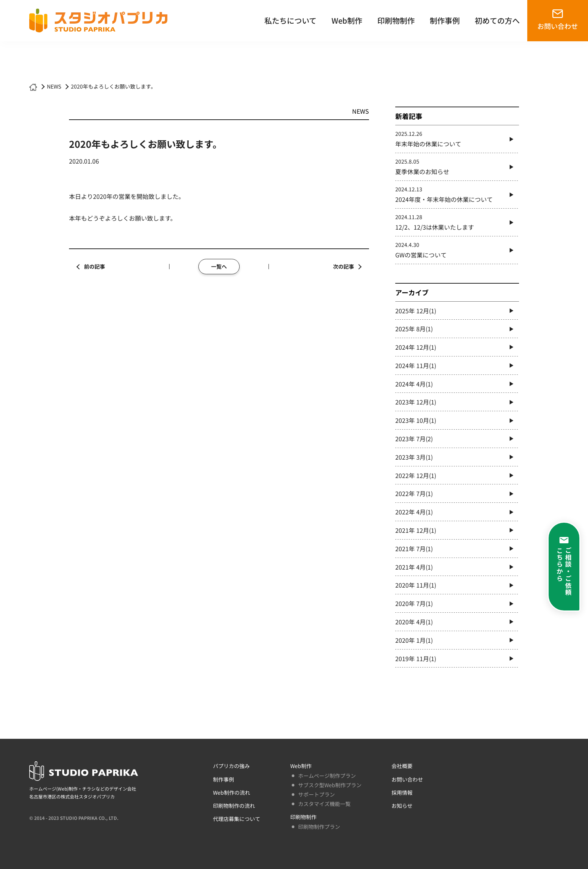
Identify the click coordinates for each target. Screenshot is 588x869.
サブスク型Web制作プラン (330, 785)
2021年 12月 (416, 530)
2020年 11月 (416, 585)
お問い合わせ (558, 26)
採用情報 (402, 792)
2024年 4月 (414, 384)
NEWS (54, 86)
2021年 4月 (414, 567)
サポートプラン (316, 794)
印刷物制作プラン (319, 827)
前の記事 (94, 266)
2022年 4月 (414, 512)
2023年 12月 (416, 402)
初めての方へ (497, 20)
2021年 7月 (414, 549)
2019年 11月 (416, 659)
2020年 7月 (414, 603)
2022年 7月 (414, 493)
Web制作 (347, 20)
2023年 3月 (414, 457)
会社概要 (402, 766)
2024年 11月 (416, 365)
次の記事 (343, 266)
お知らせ (402, 806)
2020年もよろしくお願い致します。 (113, 86)
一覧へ (219, 266)
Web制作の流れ (232, 792)
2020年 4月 (414, 622)
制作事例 (445, 20)
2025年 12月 (416, 311)
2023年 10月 (416, 420)
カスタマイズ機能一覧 (324, 804)
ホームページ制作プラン (327, 776)
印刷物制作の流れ (234, 806)
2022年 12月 (416, 475)
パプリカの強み (231, 766)
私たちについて (290, 20)
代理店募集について (237, 819)
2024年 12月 (416, 347)
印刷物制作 (396, 20)
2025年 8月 (414, 329)
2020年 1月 (414, 640)
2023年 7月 (414, 439)
